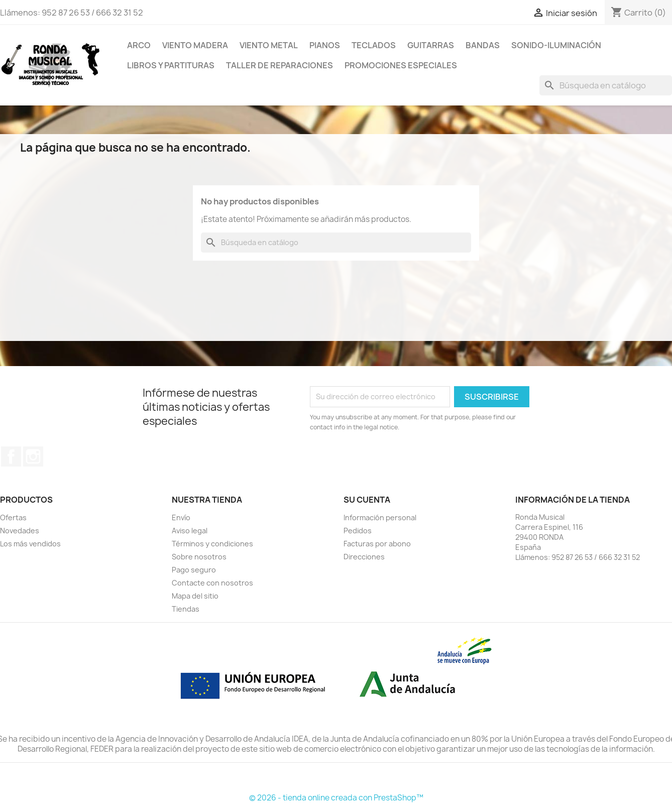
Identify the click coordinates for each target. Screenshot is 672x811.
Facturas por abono (377, 544)
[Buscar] (606, 85)
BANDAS (483, 45)
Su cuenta (367, 500)
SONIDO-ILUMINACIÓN (556, 45)
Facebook (11, 456)
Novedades (20, 531)
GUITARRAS (431, 45)
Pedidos (358, 531)
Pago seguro (194, 570)
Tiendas (186, 609)
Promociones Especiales (401, 65)
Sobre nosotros (199, 557)
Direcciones (364, 557)
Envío (181, 517)
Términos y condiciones (212, 544)
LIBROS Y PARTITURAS (171, 65)
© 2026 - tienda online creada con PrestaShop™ (336, 798)
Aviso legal (190, 531)
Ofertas (13, 517)
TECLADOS (374, 45)
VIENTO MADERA (195, 45)
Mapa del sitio (195, 596)
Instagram (33, 456)
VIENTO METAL (269, 45)
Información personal (380, 517)
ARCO (139, 45)
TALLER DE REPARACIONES (279, 65)
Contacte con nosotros (212, 583)
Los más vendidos (30, 544)
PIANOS (325, 45)
